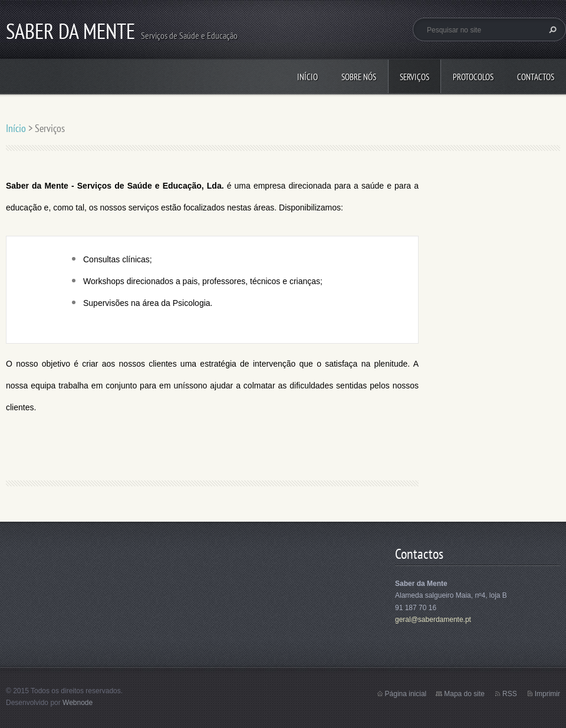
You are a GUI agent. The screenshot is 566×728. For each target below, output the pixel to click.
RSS (510, 694)
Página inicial (406, 694)
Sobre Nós (359, 77)
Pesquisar (551, 29)
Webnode (78, 703)
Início (307, 77)
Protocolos (473, 77)
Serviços (414, 77)
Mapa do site (464, 694)
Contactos (536, 77)
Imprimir (547, 694)
